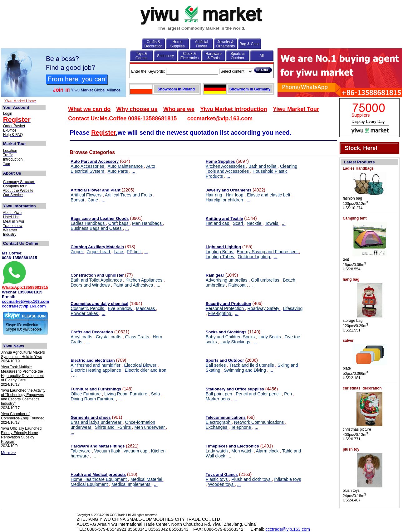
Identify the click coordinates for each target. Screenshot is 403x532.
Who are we (179, 109)
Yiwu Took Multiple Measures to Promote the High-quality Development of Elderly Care (22, 374)
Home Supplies (177, 44)
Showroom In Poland (176, 89)
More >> (8, 453)
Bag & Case (249, 44)
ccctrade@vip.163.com (24, 306)
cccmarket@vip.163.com (25, 301)
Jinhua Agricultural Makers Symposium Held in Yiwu (23, 355)
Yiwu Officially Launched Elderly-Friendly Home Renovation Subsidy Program (21, 435)
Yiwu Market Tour (296, 109)
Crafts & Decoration (153, 44)
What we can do (89, 109)
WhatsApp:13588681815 (25, 287)
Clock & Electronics (190, 56)
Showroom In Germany (250, 89)
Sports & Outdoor (238, 56)
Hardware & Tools (214, 56)
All (261, 56)
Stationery (165, 56)
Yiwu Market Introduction (233, 109)
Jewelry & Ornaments (226, 44)
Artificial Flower (201, 44)
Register (103, 133)
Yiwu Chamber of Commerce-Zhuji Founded (23, 416)
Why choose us (137, 109)
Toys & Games (142, 56)
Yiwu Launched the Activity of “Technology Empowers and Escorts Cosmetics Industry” (23, 397)
